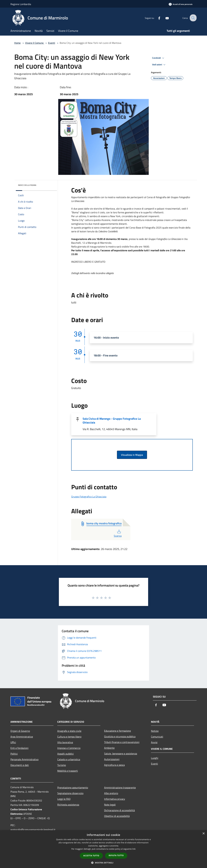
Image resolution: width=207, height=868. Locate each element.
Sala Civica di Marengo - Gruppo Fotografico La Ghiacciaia (112, 421)
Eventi (52, 43)
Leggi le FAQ (64, 799)
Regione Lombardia (21, 4)
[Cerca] (193, 18)
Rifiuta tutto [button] (116, 855)
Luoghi (155, 758)
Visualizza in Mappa (132, 455)
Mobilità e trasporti (68, 771)
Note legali (110, 805)
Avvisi (154, 742)
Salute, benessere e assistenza (121, 754)
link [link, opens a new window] (134, 849)
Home (17, 43)
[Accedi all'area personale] (181, 4)
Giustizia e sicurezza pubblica (120, 736)
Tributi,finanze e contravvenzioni (122, 742)
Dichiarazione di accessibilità (119, 810)
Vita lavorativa (65, 742)
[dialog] (103, 849)
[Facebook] (157, 18)
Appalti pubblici (66, 754)
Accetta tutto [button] (91, 856)
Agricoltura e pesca (114, 765)
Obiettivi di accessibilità (117, 816)
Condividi (159, 58)
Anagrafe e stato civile (69, 731)
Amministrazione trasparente (120, 788)
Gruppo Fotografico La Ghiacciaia (89, 497)
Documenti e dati (20, 765)
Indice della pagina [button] (27, 185)
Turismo (62, 765)
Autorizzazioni (112, 759)
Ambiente (109, 748)
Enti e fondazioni (19, 748)
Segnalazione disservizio (70, 793)
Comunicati (157, 737)
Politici (14, 754)
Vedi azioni (159, 65)
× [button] (203, 834)
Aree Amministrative (22, 737)
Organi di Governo (20, 731)
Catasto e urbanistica (69, 759)
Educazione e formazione (118, 731)
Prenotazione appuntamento (73, 788)
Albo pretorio (111, 793)
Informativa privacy (115, 799)
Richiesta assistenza (68, 805)
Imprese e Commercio (69, 748)
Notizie (155, 731)
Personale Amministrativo (24, 759)
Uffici (13, 742)
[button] (103, 863)
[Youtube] (165, 18)
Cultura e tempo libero (69, 737)
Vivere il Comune (35, 43)
